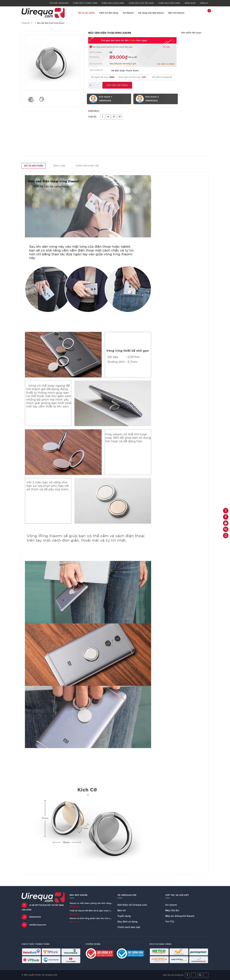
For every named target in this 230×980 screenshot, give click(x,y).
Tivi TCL (170, 922)
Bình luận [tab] (59, 166)
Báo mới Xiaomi (176, 13)
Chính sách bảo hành (169, 3)
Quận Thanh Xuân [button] (129, 71)
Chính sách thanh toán (85, 3)
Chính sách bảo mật (129, 927)
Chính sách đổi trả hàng (141, 3)
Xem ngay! (142, 41)
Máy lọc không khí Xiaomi (180, 916)
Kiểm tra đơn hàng (109, 13)
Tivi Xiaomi (128, 13)
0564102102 (35, 917)
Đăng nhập (190, 3)
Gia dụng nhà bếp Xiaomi (151, 13)
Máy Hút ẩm (172, 910)
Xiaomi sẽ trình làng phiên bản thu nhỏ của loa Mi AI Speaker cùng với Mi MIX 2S (110, 918)
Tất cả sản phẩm (86, 13)
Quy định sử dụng (127, 922)
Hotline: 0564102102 (59, 3)
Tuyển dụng (124, 916)
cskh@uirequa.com (38, 925)
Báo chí (122, 910)
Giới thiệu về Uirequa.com (132, 905)
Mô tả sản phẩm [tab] (34, 166)
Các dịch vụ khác (166, 64)
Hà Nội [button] (115, 71)
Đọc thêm (74, 907)
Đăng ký (204, 3)
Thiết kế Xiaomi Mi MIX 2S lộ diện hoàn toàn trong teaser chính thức (104, 911)
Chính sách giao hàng (113, 3)
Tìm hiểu (166, 47)
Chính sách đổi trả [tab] (87, 166)
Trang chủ (26, 23)
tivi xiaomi (171, 905)
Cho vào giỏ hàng (117, 85)
